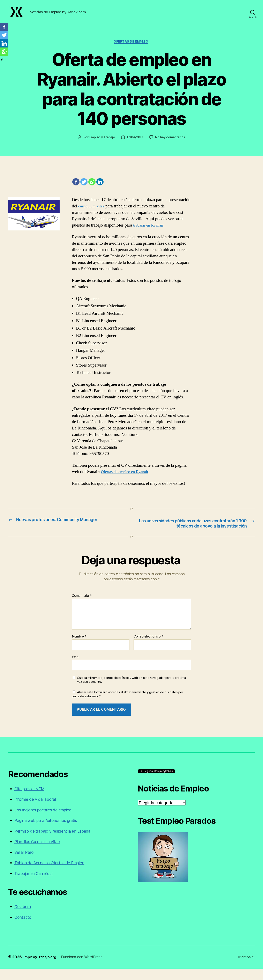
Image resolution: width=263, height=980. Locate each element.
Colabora (23, 918)
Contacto (23, 929)
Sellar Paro (25, 864)
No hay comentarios (171, 142)
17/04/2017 (135, 142)
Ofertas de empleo (131, 46)
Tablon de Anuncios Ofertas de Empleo (53, 874)
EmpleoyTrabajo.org (41, 968)
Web (75, 668)
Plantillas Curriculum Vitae (40, 853)
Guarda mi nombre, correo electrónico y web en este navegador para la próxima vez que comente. (131, 691)
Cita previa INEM (31, 800)
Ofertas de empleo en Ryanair (126, 477)
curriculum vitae (92, 211)
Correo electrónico (149, 648)
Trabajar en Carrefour (36, 885)
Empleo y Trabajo (101, 142)
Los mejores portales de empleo (46, 821)
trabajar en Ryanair (149, 230)
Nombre (79, 648)
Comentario (82, 607)
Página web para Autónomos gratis (49, 832)
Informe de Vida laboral (38, 811)
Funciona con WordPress (84, 968)
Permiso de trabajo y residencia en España (57, 843)
